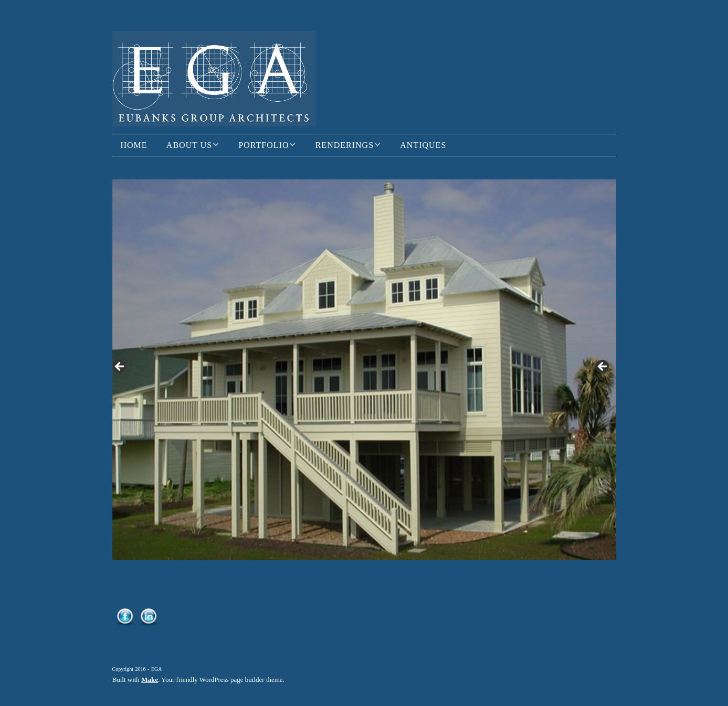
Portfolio (263, 145)
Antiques (423, 145)
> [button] (603, 367)
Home (134, 145)
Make (150, 680)
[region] (364, 370)
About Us (189, 145)
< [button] (120, 367)
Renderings (345, 145)
